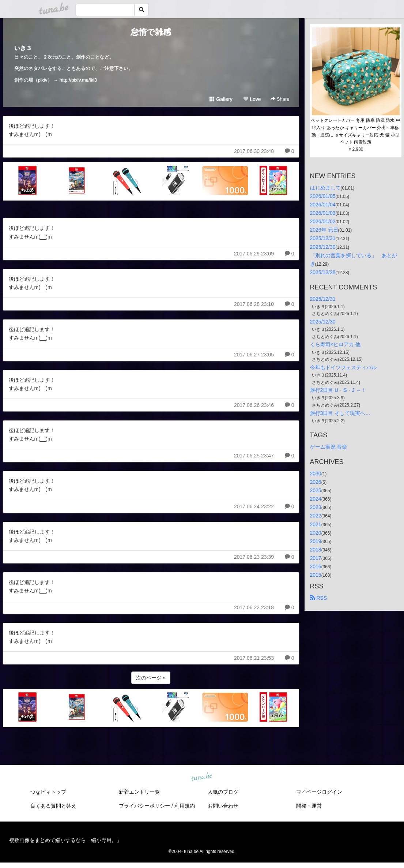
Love (252, 99)
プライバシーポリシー (144, 806)
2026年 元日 (324, 230)
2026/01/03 (323, 213)
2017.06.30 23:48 (254, 151)
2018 (316, 550)
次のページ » (151, 678)
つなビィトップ (48, 792)
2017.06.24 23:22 (254, 506)
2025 (316, 490)
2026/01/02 (323, 221)
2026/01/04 (323, 205)
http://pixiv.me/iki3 (78, 80)
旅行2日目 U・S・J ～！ (338, 390)
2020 (316, 533)
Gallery (221, 99)
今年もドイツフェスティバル (343, 367)
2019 (316, 541)
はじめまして (325, 188)
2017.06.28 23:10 (254, 304)
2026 (316, 482)
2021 (316, 524)
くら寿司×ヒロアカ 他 (335, 344)
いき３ (23, 48)
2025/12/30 (323, 247)
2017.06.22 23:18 (254, 607)
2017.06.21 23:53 (254, 658)
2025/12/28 (323, 272)
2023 (316, 507)
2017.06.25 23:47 (254, 456)
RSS (319, 598)
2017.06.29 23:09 (254, 254)
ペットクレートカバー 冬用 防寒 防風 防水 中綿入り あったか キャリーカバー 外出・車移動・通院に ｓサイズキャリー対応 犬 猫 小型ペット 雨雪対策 (356, 131)
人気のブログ (223, 792)
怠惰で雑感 (151, 32)
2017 (316, 558)
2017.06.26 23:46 (254, 405)
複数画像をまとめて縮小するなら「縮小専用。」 (65, 840)
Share (280, 99)
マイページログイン (319, 792)
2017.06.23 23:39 (254, 557)
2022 (316, 516)
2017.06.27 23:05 (254, 355)
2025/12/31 (323, 238)
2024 (316, 499)
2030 (316, 474)
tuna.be (202, 777)
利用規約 (185, 806)
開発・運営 (309, 806)
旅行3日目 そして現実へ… (340, 413)
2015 (316, 575)
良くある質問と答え (53, 806)
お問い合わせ (223, 806)
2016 (316, 566)
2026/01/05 (323, 196)
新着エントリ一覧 (139, 792)
